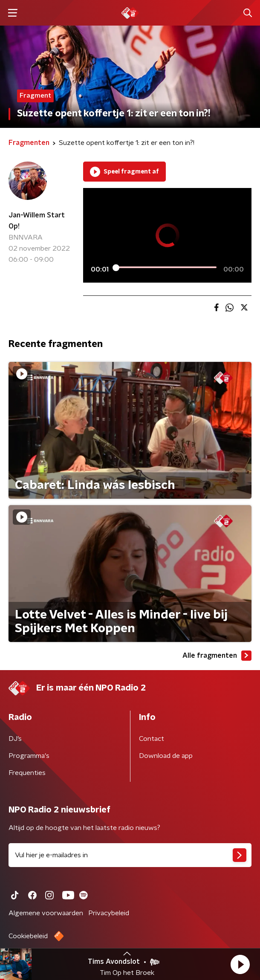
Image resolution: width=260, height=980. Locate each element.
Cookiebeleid (28, 936)
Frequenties (27, 773)
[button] (240, 964)
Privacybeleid (109, 913)
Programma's (29, 756)
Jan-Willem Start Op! (37, 221)
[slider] (166, 267)
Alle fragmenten (217, 656)
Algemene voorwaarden (46, 913)
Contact (152, 739)
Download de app (166, 756)
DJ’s (15, 739)
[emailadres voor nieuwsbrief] (130, 855)
